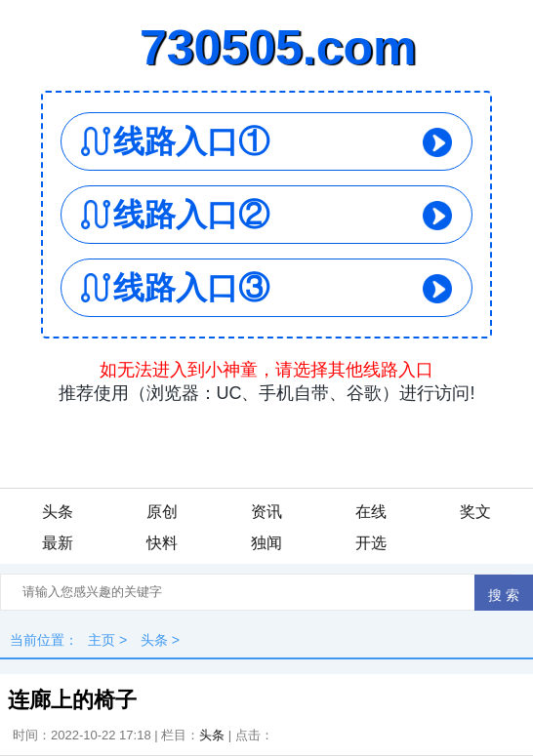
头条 (58, 512)
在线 (371, 512)
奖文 (475, 512)
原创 (162, 512)
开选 (371, 543)
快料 (162, 543)
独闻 (266, 543)
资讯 (266, 512)
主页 (102, 640)
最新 (58, 543)
